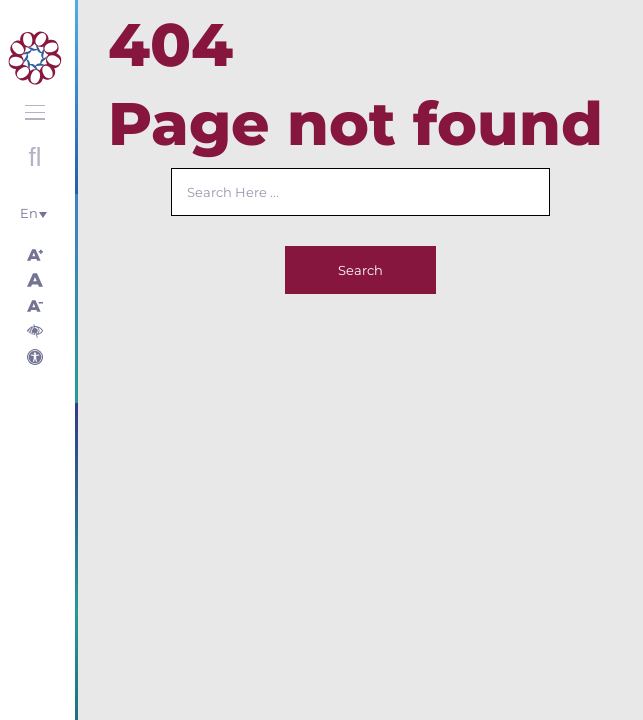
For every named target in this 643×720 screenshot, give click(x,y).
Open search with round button (35, 157)
